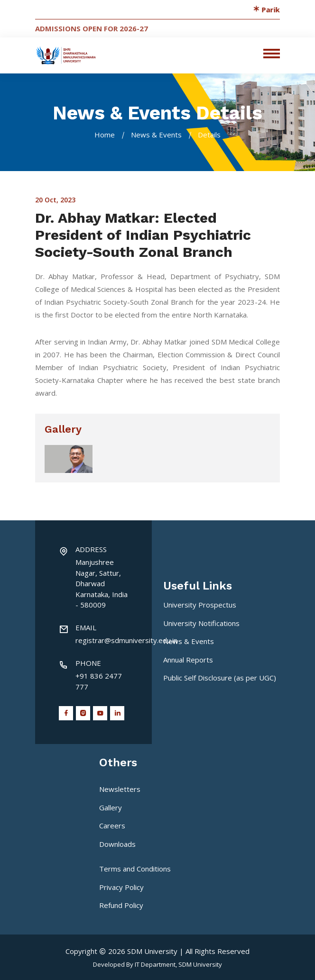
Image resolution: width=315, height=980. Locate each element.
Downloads (117, 844)
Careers (112, 826)
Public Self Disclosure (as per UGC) (220, 678)
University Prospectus (200, 605)
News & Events (156, 135)
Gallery (111, 808)
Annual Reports (188, 660)
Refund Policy (121, 905)
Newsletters (120, 789)
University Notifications (201, 623)
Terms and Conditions (135, 869)
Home (105, 135)
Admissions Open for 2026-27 (92, 28)
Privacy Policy (121, 887)
